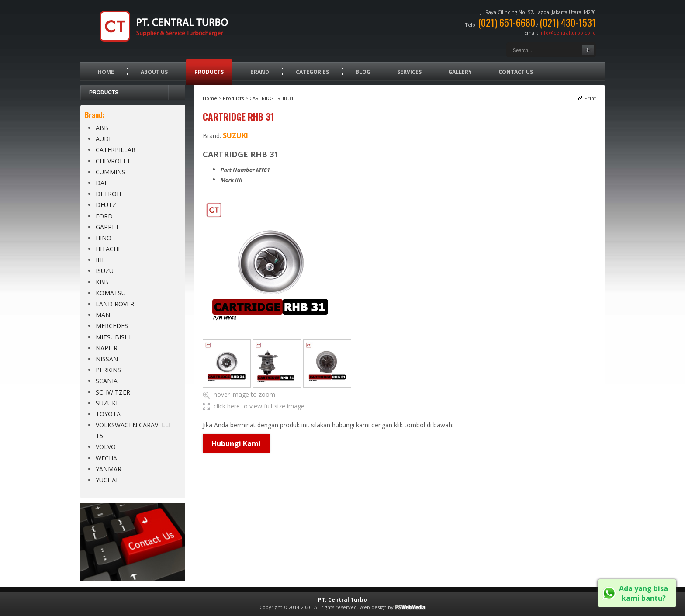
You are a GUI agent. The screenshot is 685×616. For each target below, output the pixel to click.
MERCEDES (112, 326)
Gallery (460, 72)
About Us (154, 72)
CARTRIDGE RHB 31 (272, 98)
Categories (312, 72)
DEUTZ (106, 205)
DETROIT (109, 194)
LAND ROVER (115, 304)
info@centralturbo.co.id (568, 33)
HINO (104, 238)
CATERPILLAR (116, 150)
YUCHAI (107, 480)
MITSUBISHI (113, 337)
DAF (102, 183)
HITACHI (108, 249)
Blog (363, 72)
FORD (104, 216)
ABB (102, 128)
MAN (103, 315)
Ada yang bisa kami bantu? (643, 593)
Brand (260, 72)
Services (409, 72)
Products (209, 72)
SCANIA (107, 381)
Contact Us (516, 72)
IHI (100, 260)
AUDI (103, 139)
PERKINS (108, 370)
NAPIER (107, 348)
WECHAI (107, 458)
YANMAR (109, 469)
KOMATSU (111, 293)
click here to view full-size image (259, 406)
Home (106, 72)
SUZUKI (107, 403)
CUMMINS (111, 172)
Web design (373, 607)
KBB (102, 282)
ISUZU (105, 271)
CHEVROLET (113, 161)
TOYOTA (108, 414)
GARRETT (109, 227)
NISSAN (107, 359)
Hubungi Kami (236, 443)
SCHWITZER (113, 392)
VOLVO (106, 447)
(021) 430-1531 (568, 22)
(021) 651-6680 (507, 22)
